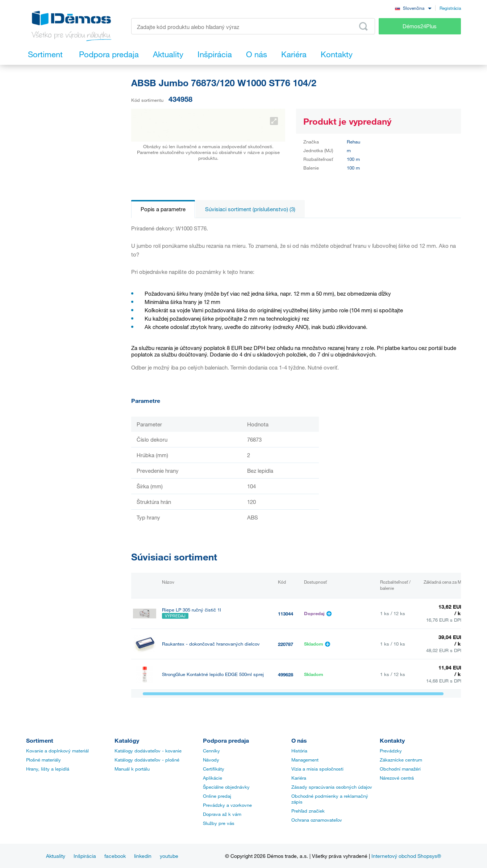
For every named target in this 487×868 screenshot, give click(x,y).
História (299, 751)
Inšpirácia (85, 856)
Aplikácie (213, 778)
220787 (286, 644)
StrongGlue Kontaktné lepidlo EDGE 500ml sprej (213, 674)
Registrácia (450, 8)
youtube (169, 856)
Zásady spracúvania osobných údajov (332, 787)
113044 (286, 614)
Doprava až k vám (222, 814)
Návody (211, 760)
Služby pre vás (219, 823)
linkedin (143, 856)
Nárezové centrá (397, 778)
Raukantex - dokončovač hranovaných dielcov (211, 644)
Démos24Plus (420, 26)
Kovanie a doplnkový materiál (57, 751)
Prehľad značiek (308, 811)
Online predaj (217, 796)
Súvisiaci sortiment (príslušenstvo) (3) (250, 209)
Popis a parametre (163, 209)
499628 (286, 675)
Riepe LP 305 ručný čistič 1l (192, 610)
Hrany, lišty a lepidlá (48, 769)
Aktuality (56, 856)
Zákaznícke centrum (401, 760)
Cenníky (211, 751)
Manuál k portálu (132, 769)
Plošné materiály (43, 760)
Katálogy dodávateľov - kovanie (148, 751)
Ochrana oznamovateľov (317, 820)
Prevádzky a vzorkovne (227, 805)
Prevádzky (391, 751)
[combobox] (413, 8)
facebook (115, 856)
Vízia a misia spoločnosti (317, 769)
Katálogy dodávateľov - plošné (147, 760)
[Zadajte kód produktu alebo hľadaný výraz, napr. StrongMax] (253, 26)
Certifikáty (214, 769)
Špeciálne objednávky (226, 787)
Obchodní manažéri (400, 769)
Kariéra (299, 778)
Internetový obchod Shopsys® (406, 856)
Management (305, 760)
